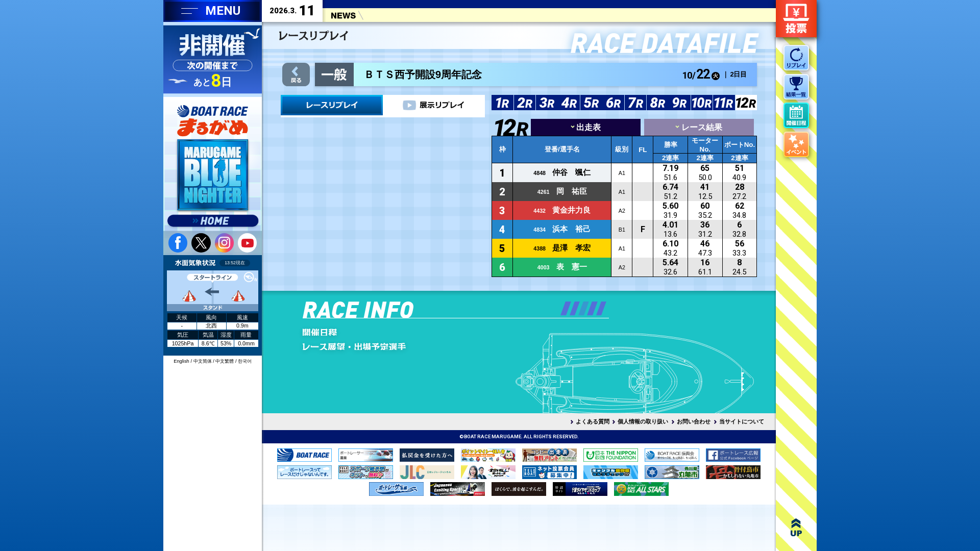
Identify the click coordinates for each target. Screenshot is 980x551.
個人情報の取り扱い (643, 421)
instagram (224, 243)
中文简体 (203, 361)
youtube (247, 243)
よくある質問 (593, 421)
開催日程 (375, 332)
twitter (201, 243)
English (181, 361)
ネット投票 (796, 19)
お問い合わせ (694, 421)
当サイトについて (742, 421)
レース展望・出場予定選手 (375, 346)
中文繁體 (225, 361)
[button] (566, 308)
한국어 (245, 361)
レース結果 (699, 127)
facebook (178, 243)
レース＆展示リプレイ (332, 105)
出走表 (586, 127)
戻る (296, 75)
